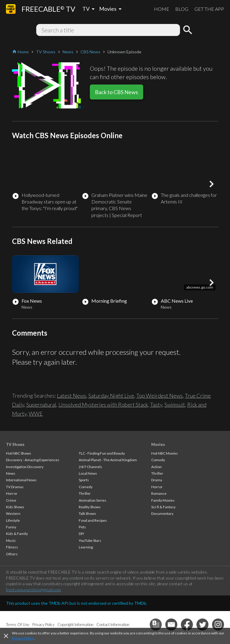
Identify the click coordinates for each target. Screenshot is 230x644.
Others (12, 554)
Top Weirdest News (159, 396)
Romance (159, 493)
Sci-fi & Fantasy (163, 507)
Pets (82, 527)
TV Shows (15, 444)
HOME (162, 9)
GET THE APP (209, 9)
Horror (12, 493)
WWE (36, 414)
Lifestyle (13, 520)
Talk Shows (87, 513)
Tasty (156, 405)
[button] (211, 184)
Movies (158, 444)
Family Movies (163, 500)
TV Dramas (15, 487)
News (11, 473)
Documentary (162, 513)
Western (13, 513)
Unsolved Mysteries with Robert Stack (103, 405)
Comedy (86, 487)
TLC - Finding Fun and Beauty (102, 453)
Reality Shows (90, 507)
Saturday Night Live (111, 396)
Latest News (72, 396)
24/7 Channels (90, 467)
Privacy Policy (23, 638)
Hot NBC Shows (19, 453)
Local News (88, 473)
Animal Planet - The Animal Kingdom (108, 460)
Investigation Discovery (25, 467)
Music (11, 540)
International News (21, 480)
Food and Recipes (93, 520)
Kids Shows (15, 507)
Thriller (85, 493)
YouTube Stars (90, 540)
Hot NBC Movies (165, 453)
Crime (11, 500)
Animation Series (93, 500)
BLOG (182, 9)
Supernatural (41, 405)
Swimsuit (175, 405)
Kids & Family (17, 534)
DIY (81, 534)
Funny (11, 527)
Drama (157, 480)
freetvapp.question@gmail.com (33, 590)
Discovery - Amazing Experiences (33, 460)
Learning (86, 547)
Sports (84, 480)
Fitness (12, 547)
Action (156, 467)
